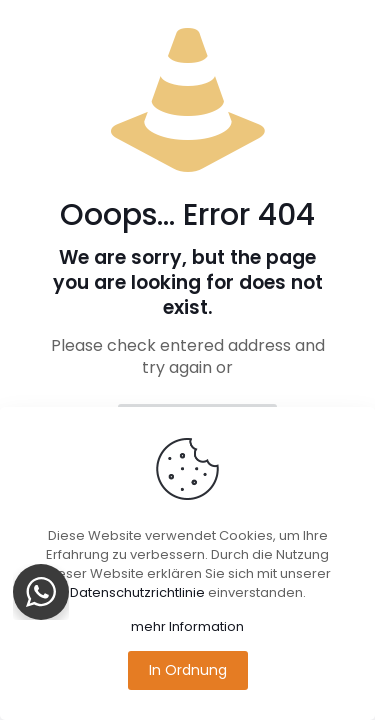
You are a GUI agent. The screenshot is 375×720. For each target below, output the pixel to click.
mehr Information (187, 626)
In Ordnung (188, 670)
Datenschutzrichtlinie (137, 592)
